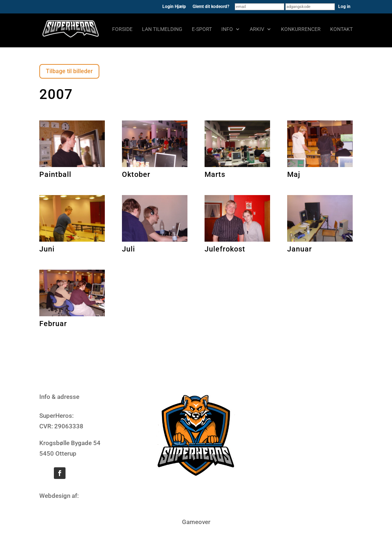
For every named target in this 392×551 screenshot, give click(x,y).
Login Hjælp (174, 7)
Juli (128, 249)
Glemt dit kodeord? (211, 7)
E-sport (202, 29)
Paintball (55, 174)
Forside (122, 29)
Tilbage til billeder (69, 71)
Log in (344, 7)
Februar (53, 324)
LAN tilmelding (162, 29)
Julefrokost (225, 249)
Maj (294, 174)
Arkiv (257, 29)
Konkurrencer (301, 29)
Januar (300, 249)
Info (227, 29)
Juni (47, 249)
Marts (215, 174)
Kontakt (341, 29)
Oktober (136, 174)
